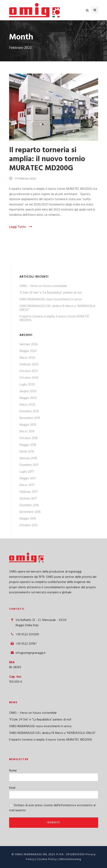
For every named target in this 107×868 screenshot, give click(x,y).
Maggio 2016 (28, 519)
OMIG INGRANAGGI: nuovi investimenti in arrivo (51, 299)
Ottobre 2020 (29, 378)
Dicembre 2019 (29, 411)
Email (12, 788)
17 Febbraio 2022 (25, 179)
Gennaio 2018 (28, 458)
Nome (13, 771)
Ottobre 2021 (29, 371)
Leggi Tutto (21, 227)
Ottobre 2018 (29, 438)
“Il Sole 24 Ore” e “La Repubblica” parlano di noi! (50, 293)
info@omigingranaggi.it (31, 653)
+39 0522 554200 (27, 635)
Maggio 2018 (28, 445)
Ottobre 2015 (29, 525)
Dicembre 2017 (29, 465)
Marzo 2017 (27, 485)
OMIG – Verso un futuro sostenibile (43, 286)
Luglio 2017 (27, 472)
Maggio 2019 (28, 425)
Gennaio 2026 (29, 344)
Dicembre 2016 (29, 505)
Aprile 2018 (27, 452)
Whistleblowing (70, 859)
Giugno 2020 (28, 391)
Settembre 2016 (30, 512)
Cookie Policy (47, 859)
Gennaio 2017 (28, 499)
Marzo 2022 (27, 358)
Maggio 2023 (28, 351)
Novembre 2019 (30, 418)
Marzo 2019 (27, 432)
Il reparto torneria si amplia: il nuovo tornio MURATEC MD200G (47, 159)
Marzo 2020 (27, 405)
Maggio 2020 (28, 398)
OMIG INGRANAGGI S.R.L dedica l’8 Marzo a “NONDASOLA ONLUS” (57, 308)
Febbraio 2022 (29, 365)
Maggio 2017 (28, 478)
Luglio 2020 (27, 385)
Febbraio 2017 (29, 492)
